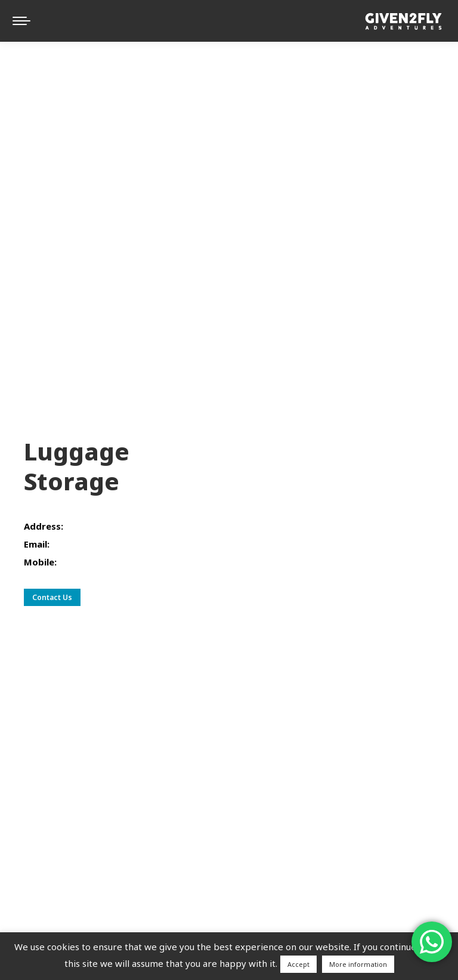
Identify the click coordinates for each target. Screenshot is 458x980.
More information (358, 964)
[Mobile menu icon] (21, 21)
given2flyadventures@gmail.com (121, 544)
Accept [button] (298, 964)
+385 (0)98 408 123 (100, 562)
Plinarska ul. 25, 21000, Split (125, 526)
